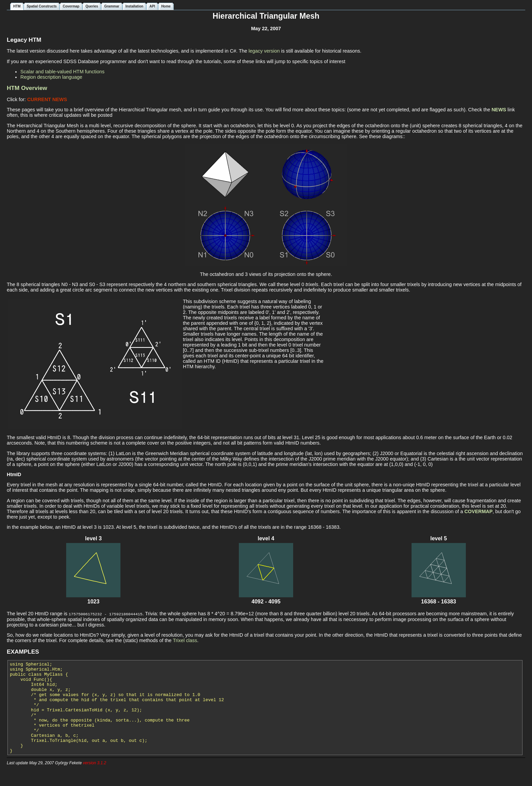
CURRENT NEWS (47, 99)
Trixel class (185, 640)
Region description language (51, 77)
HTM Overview (27, 88)
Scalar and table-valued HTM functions (62, 72)
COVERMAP (479, 511)
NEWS (499, 110)
